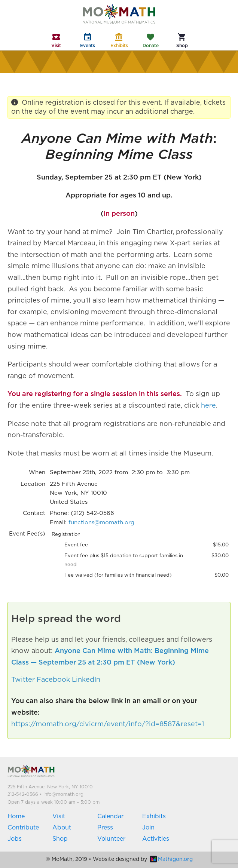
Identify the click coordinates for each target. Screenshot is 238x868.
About (62, 828)
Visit (59, 816)
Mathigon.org (171, 859)
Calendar (110, 816)
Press (105, 828)
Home (16, 816)
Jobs (15, 839)
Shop (60, 839)
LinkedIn (86, 680)
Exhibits (154, 816)
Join (148, 828)
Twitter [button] (23, 680)
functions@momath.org (101, 523)
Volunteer (111, 839)
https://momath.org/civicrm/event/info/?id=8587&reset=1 (108, 724)
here (208, 406)
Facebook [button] (53, 680)
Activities (156, 839)
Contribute (23, 828)
